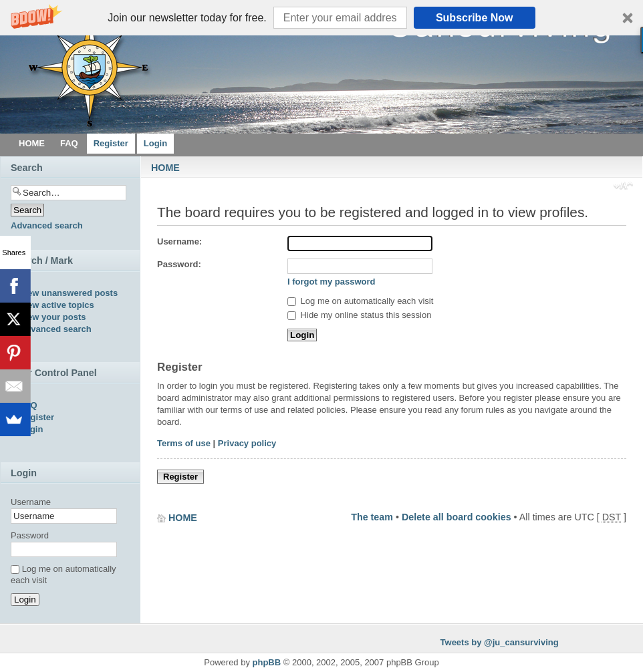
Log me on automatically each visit (360, 301)
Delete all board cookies (457, 517)
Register (180, 477)
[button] (321, 18)
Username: (179, 241)
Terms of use (184, 443)
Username (31, 502)
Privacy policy (247, 443)
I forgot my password (331, 282)
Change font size (623, 187)
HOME (165, 168)
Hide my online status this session (359, 315)
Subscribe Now (475, 18)
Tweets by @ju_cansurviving (500, 642)
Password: (179, 264)
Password (30, 535)
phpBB (267, 662)
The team (372, 517)
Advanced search (47, 225)
